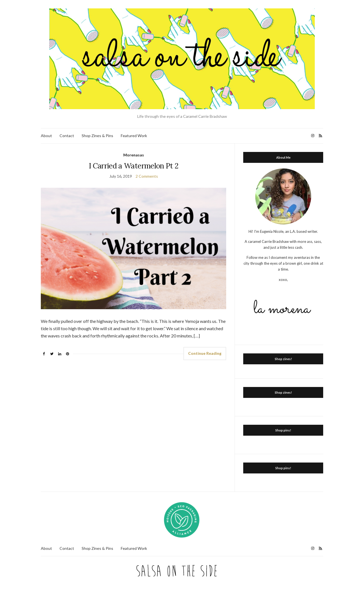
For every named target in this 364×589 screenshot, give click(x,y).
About (46, 136)
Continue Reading (205, 353)
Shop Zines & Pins (97, 136)
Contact (67, 136)
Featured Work (134, 136)
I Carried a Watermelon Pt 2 (133, 166)
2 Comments (147, 176)
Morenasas (134, 155)
